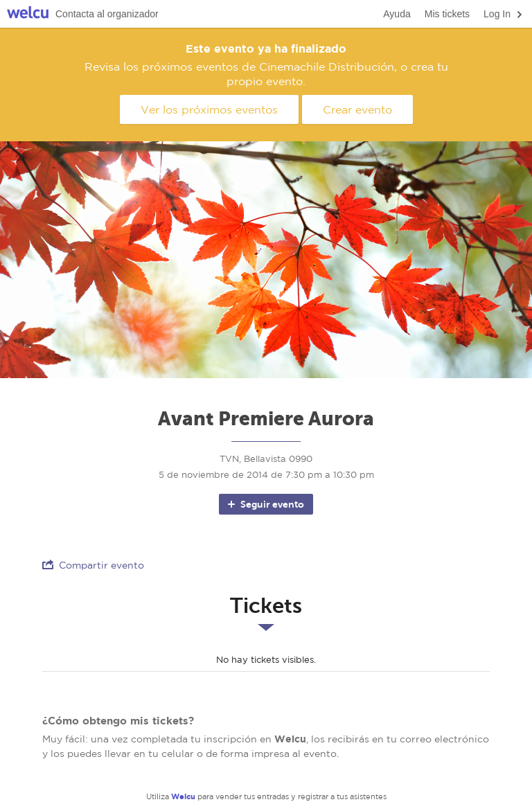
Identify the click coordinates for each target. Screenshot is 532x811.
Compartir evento (93, 565)
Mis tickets (447, 14)
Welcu (28, 14)
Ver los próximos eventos (209, 109)
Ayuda (397, 14)
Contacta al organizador (107, 14)
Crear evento (357, 109)
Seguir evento (265, 504)
